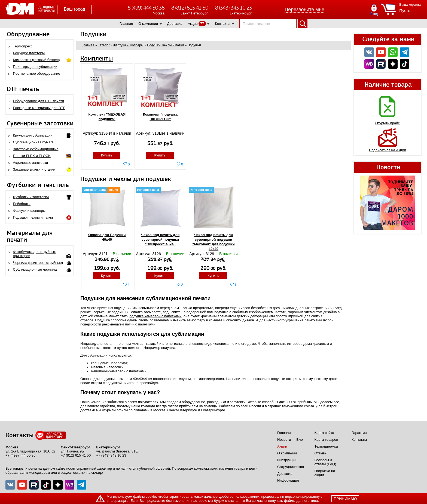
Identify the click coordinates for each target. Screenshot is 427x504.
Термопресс (23, 46)
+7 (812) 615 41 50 (76, 455)
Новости (284, 440)
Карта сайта (324, 433)
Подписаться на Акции (388, 150)
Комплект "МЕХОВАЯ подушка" (107, 117)
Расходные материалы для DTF (39, 108)
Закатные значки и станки (34, 169)
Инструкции (287, 460)
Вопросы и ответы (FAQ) (325, 462)
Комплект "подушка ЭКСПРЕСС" (160, 117)
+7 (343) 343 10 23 (111, 455)
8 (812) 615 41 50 (190, 8)
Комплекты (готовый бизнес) (36, 60)
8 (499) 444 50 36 (146, 8)
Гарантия (359, 433)
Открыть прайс (388, 123)
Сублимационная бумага (33, 142)
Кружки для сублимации (33, 135)
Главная (126, 24)
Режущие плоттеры (29, 53)
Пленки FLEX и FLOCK (32, 156)
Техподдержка (326, 446)
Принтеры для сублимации (35, 67)
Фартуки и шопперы (29, 211)
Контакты (222, 24)
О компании (148, 24)
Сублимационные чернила (35, 269)
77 (202, 24)
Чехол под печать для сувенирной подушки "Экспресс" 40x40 (160, 239)
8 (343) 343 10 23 (234, 8)
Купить (107, 155)
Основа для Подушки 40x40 (107, 237)
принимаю (345, 499)
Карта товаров (326, 440)
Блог (300, 440)
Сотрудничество (291, 467)
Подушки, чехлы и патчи (33, 217)
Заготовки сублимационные (36, 149)
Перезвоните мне (304, 10)
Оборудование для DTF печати (39, 101)
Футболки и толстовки (31, 197)
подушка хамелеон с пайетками (155, 316)
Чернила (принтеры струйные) (38, 263)
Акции (193, 24)
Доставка (175, 24)
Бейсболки (22, 204)
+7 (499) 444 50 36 (20, 455)
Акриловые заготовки (30, 163)
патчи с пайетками (140, 324)
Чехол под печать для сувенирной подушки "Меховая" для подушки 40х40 (213, 242)
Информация (288, 480)
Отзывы (321, 453)
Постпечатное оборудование (37, 73)
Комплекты (97, 59)
